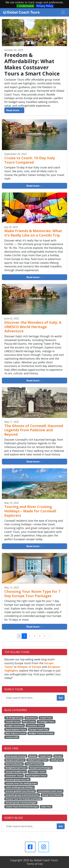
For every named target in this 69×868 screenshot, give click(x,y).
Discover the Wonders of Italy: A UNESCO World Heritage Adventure (33, 327)
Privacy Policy (45, 6)
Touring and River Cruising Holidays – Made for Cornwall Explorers (30, 511)
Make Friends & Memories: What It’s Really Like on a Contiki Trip (33, 233)
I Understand (25, 6)
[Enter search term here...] (31, 826)
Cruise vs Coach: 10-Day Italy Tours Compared (30, 160)
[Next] (50, 636)
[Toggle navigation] (63, 12)
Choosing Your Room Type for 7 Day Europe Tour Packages (32, 594)
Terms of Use (35, 864)
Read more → (14, 110)
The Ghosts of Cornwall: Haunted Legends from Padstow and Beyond (34, 430)
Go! (61, 698)
